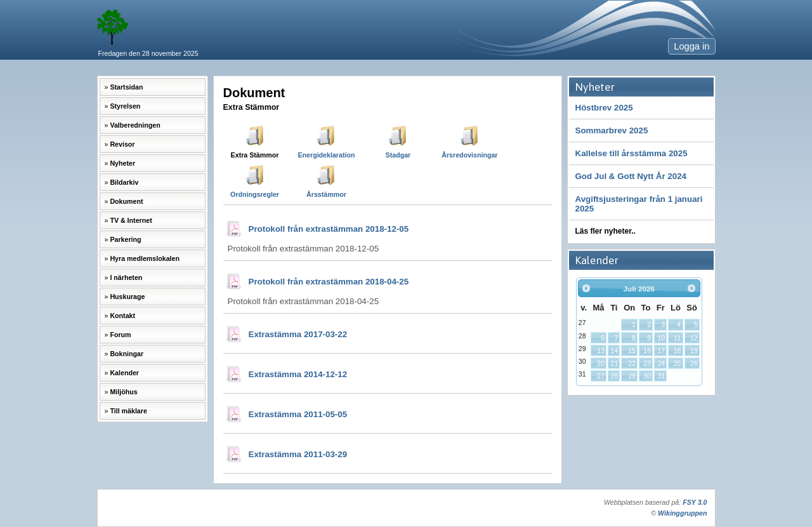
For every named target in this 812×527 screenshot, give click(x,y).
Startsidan (126, 87)
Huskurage (127, 297)
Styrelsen (125, 106)
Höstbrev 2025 (604, 108)
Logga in (691, 46)
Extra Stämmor (255, 155)
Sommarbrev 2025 (612, 130)
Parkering (125, 239)
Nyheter (122, 163)
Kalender (124, 373)
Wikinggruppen (682, 513)
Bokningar (127, 354)
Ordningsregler (255, 194)
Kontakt (122, 316)
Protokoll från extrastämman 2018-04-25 (329, 282)
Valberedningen (135, 125)
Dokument (126, 201)
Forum (120, 335)
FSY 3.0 (695, 502)
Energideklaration (326, 155)
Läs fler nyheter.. (606, 231)
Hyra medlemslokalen (145, 258)
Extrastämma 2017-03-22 (298, 334)
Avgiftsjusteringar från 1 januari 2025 (639, 204)
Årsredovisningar (469, 155)
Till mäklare (128, 411)
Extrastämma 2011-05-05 (298, 414)
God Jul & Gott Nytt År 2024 (631, 176)
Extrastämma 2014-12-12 (298, 374)
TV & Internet (131, 220)
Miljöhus (123, 392)
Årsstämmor (326, 194)
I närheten (126, 277)
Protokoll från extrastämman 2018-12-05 (329, 229)
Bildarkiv (124, 182)
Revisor (122, 144)
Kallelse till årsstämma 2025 (632, 153)
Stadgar (398, 155)
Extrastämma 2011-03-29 (298, 454)
